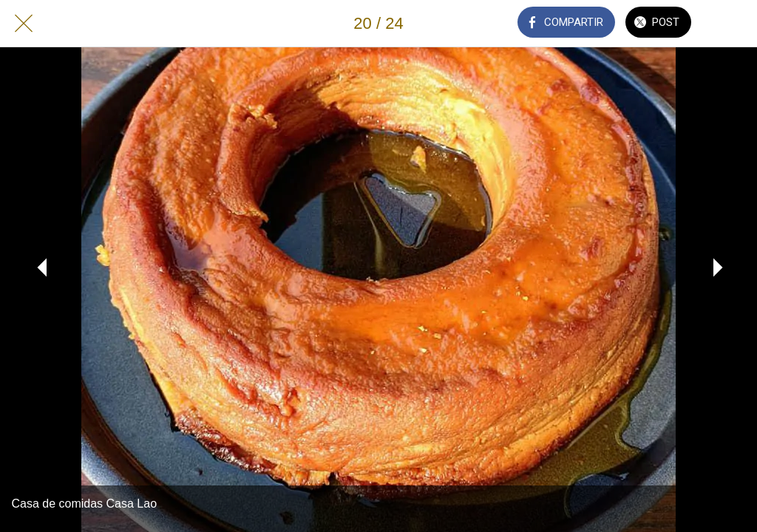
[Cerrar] (24, 24)
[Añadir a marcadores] (733, 24)
